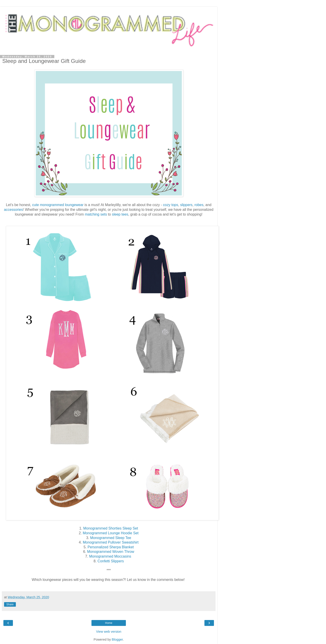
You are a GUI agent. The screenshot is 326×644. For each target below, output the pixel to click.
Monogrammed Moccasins (111, 556)
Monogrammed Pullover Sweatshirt (111, 542)
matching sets (96, 214)
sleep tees (120, 214)
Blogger (117, 639)
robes (199, 205)
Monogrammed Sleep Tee (111, 538)
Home (109, 623)
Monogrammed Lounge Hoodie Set (111, 533)
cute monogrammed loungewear (58, 205)
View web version (109, 632)
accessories (14, 210)
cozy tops (171, 205)
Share (10, 604)
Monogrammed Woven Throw (111, 552)
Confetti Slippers (111, 561)
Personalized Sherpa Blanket (111, 547)
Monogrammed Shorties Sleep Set (111, 528)
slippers (186, 205)
